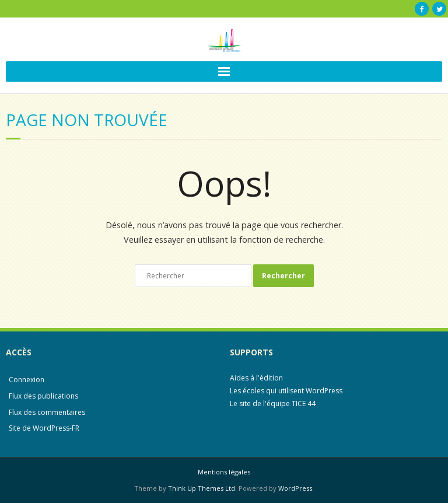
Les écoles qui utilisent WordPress (286, 391)
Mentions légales (224, 472)
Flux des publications (43, 396)
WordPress (295, 488)
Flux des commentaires (47, 412)
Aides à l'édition (256, 378)
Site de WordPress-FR (44, 428)
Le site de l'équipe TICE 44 (273, 404)
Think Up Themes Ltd (202, 488)
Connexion (27, 380)
